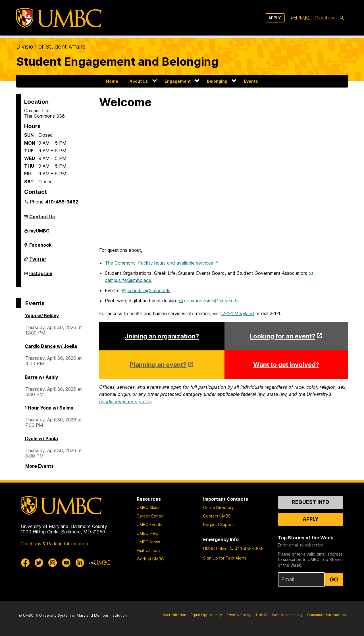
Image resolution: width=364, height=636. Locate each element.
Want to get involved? (286, 365)
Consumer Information (326, 615)
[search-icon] (342, 18)
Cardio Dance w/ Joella (51, 346)
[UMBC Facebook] (25, 563)
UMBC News (148, 542)
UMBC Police (215, 549)
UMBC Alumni (149, 507)
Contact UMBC (217, 516)
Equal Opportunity (206, 615)
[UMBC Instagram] (53, 563)
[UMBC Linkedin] (80, 563)
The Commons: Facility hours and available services (159, 263)
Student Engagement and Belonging (117, 62)
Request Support (219, 524)
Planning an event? (158, 365)
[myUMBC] (301, 18)
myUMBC (39, 233)
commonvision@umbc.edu (211, 301)
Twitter (38, 261)
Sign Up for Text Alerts (225, 558)
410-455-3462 (62, 202)
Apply (275, 18)
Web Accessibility (287, 615)
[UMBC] (59, 18)
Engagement (178, 81)
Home (112, 81)
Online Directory (219, 507)
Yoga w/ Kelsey (42, 315)
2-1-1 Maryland (238, 313)
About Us (139, 81)
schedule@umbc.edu (149, 290)
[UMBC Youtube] (66, 563)
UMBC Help (147, 533)
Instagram (41, 276)
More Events (39, 466)
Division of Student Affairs (51, 47)
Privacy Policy (239, 615)
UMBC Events (149, 524)
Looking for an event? (282, 336)
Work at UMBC (150, 559)
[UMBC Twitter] (39, 563)
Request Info (311, 502)
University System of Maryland (66, 615)
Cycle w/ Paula (41, 438)
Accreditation (174, 615)
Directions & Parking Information (54, 544)
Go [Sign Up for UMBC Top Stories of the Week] (334, 579)
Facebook (40, 247)
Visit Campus (149, 550)
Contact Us (42, 217)
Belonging (217, 81)
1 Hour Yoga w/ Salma (49, 408)
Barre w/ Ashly (41, 377)
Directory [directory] (325, 18)
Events (251, 81)
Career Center (150, 516)
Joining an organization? (162, 336)
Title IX (261, 615)
